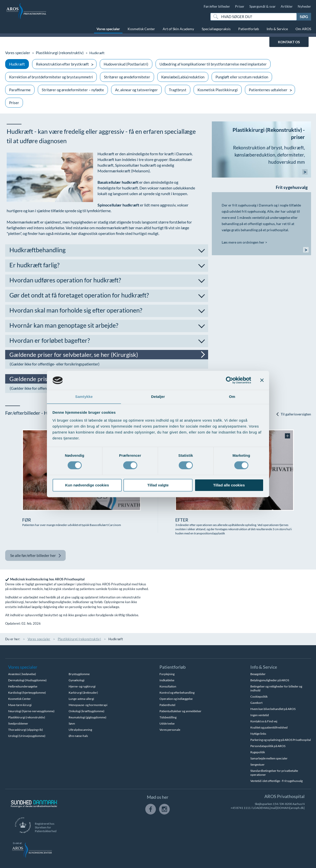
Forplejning (167, 674)
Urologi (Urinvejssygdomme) (27, 736)
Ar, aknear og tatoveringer (136, 90)
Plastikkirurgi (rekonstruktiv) (56, 53)
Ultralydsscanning (80, 730)
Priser (240, 6)
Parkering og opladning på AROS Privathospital (281, 740)
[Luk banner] (262, 380)
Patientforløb (249, 29)
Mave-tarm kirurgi (20, 705)
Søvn (72, 723)
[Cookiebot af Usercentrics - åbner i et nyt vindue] (229, 380)
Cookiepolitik (259, 697)
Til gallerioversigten (293, 414)
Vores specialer (108, 29)
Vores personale (170, 730)
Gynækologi (77, 680)
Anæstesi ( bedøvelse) (22, 674)
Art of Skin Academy (178, 29)
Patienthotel (167, 705)
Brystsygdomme (79, 674)
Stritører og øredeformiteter (127, 77)
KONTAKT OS (289, 42)
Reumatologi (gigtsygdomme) (88, 717)
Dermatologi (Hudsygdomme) (27, 680)
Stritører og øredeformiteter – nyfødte (73, 90)
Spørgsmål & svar (263, 6)
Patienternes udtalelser (268, 90)
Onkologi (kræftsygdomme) (87, 711)
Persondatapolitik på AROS (268, 746)
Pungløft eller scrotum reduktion (242, 77)
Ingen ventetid (260, 715)
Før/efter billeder (217, 6)
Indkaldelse (167, 680)
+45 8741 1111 (241, 808)
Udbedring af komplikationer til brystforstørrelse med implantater (213, 64)
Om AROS (303, 29)
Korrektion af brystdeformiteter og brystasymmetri (51, 77)
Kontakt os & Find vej (264, 721)
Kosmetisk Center (141, 29)
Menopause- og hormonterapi (88, 705)
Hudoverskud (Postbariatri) (126, 64)
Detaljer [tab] (158, 397)
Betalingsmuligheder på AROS (270, 680)
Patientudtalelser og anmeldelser (180, 711)
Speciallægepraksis (216, 29)
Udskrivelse (167, 723)
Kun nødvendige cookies (87, 485)
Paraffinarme (20, 90)
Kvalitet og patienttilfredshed (269, 727)
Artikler (287, 6)
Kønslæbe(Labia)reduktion (183, 77)
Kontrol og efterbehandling (177, 693)
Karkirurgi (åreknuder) (83, 693)
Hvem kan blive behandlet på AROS (273, 709)
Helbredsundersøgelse (23, 686)
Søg (304, 16)
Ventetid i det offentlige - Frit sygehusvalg (276, 781)
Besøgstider (258, 674)
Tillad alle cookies (229, 485)
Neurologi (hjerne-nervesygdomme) (31, 711)
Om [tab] (232, 397)
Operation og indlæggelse (176, 699)
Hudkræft (17, 64)
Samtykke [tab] (84, 397)
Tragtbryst (178, 90)
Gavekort (256, 703)
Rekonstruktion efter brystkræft (62, 64)
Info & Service (277, 29)
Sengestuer (257, 765)
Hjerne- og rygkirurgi (82, 686)
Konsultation (168, 686)
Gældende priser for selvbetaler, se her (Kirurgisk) (76, 354)
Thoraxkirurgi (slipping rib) (26, 730)
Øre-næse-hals (78, 736)
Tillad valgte (158, 485)
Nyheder (304, 6)
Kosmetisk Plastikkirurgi (218, 90)
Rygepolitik (258, 752)
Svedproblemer (18, 723)
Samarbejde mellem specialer (269, 758)
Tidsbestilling (168, 717)
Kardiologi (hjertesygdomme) (27, 693)
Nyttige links (258, 734)
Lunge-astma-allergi (81, 699)
